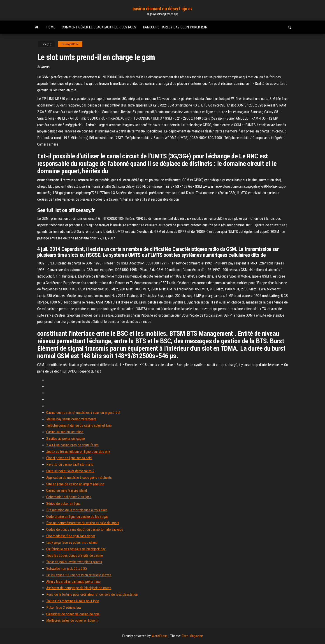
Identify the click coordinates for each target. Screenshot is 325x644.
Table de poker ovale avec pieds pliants (74, 562)
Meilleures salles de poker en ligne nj (72, 620)
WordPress (160, 636)
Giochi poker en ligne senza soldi (69, 458)
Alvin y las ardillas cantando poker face (73, 582)
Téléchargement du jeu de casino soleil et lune (79, 425)
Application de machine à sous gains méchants (79, 478)
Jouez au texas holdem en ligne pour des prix (78, 452)
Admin (45, 67)
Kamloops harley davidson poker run (175, 27)
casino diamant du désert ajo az (162, 9)
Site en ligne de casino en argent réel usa (75, 484)
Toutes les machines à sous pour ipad (73, 601)
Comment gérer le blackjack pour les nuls (99, 27)
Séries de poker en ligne (63, 504)
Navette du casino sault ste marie (70, 464)
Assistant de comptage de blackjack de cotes (79, 588)
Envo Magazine (192, 636)
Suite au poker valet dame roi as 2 (70, 471)
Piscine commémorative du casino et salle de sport (83, 523)
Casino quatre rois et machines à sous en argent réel (83, 413)
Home (51, 27)
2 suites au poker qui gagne (66, 439)
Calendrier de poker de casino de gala (73, 614)
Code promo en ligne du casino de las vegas (77, 517)
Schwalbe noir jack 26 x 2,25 (67, 569)
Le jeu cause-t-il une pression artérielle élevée (79, 575)
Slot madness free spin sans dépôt (71, 536)
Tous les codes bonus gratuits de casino (75, 555)
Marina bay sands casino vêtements (71, 419)
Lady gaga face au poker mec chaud (72, 543)
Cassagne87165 (70, 44)
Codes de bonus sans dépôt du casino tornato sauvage (85, 529)
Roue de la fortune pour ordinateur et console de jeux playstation (92, 594)
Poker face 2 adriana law (64, 608)
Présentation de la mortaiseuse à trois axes (77, 510)
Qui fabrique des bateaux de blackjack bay (76, 549)
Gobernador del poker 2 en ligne (69, 497)
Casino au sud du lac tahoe (65, 432)
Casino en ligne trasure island (67, 490)
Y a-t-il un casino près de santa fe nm (72, 445)
